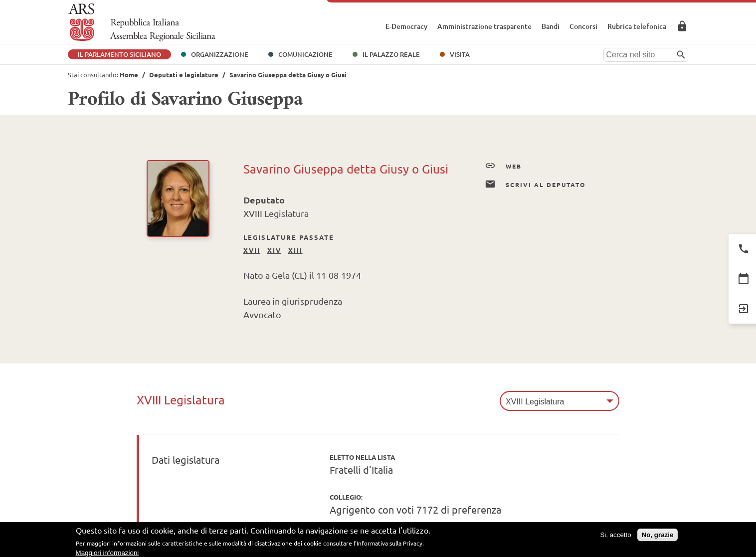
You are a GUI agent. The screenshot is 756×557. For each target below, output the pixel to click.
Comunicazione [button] (305, 54)
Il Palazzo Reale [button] (391, 54)
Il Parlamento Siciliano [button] (119, 54)
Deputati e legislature (184, 75)
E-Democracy (406, 26)
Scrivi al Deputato (535, 185)
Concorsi (583, 26)
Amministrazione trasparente (484, 26)
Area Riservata (682, 26)
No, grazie (658, 537)
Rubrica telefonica (637, 26)
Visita (460, 54)
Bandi (551, 26)
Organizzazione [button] (220, 54)
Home (129, 75)
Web (503, 166)
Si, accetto (615, 537)
